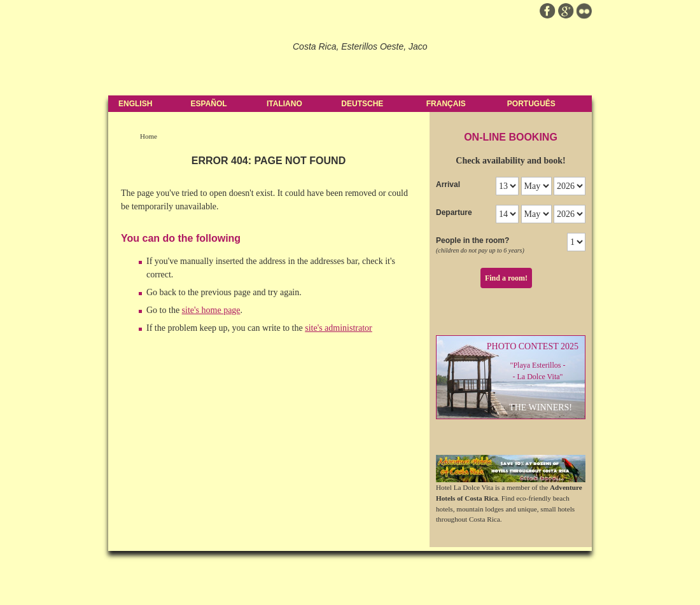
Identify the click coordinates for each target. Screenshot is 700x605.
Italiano (284, 104)
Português (531, 104)
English (135, 104)
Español (209, 104)
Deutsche (362, 104)
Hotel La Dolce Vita (195, 57)
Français (446, 104)
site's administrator (339, 328)
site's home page (211, 310)
